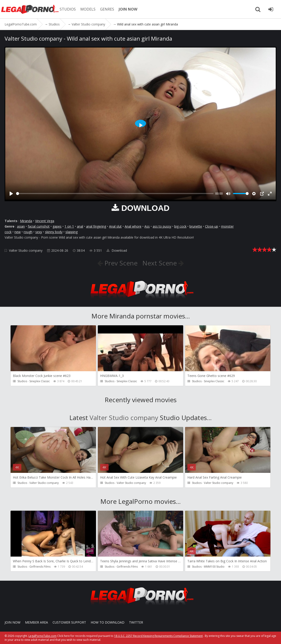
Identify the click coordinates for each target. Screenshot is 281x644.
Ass (147, 226)
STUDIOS (68, 9)
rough (28, 232)
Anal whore (133, 226)
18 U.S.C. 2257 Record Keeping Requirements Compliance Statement (158, 636)
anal (80, 226)
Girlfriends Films (40, 567)
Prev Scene (120, 263)
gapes (57, 226)
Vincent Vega (45, 221)
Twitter (136, 622)
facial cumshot (39, 226)
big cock (180, 226)
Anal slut (115, 226)
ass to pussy (162, 226)
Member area (37, 622)
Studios (22, 381)
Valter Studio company (26, 250)
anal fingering (96, 226)
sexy (39, 232)
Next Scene (160, 263)
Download (117, 250)
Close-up (212, 226)
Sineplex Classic (40, 381)
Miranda (26, 221)
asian (21, 226)
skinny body (54, 232)
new (18, 232)
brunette (196, 226)
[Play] (11, 194)
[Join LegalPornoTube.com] (271, 9)
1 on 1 (69, 226)
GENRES (107, 9)
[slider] (115, 194)
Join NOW (13, 622)
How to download (108, 622)
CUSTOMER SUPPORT (69, 622)
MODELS (88, 9)
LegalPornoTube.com (30, 9)
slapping (72, 232)
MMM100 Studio (214, 567)
